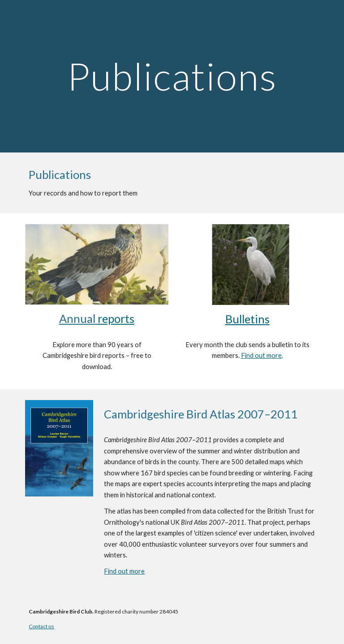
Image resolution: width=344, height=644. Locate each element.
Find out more (261, 355)
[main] (172, 76)
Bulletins (247, 319)
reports (116, 318)
